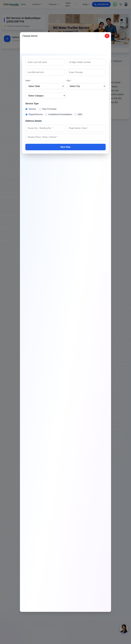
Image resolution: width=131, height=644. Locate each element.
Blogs (87, 4)
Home (23, 4)
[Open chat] (124, 629)
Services (37, 4)
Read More (58, 113)
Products (54, 4)
